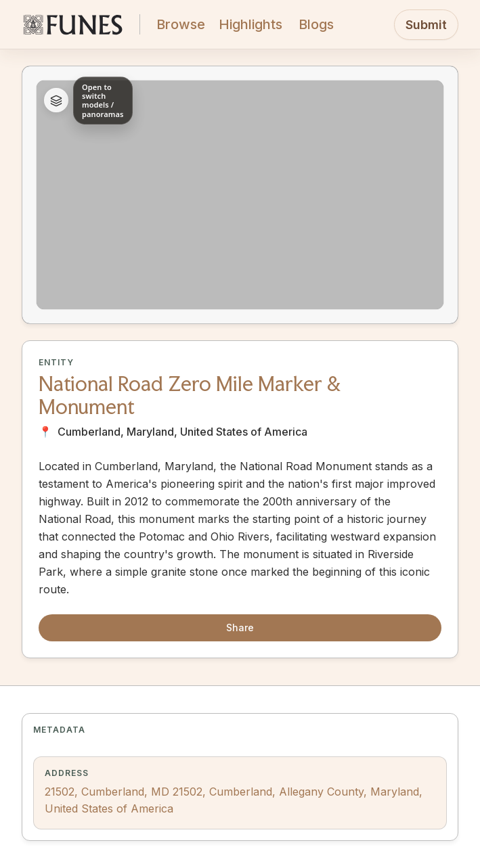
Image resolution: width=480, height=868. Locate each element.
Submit (426, 25)
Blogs (316, 24)
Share (240, 627)
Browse (181, 24)
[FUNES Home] (72, 24)
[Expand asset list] (56, 101)
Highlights (250, 24)
